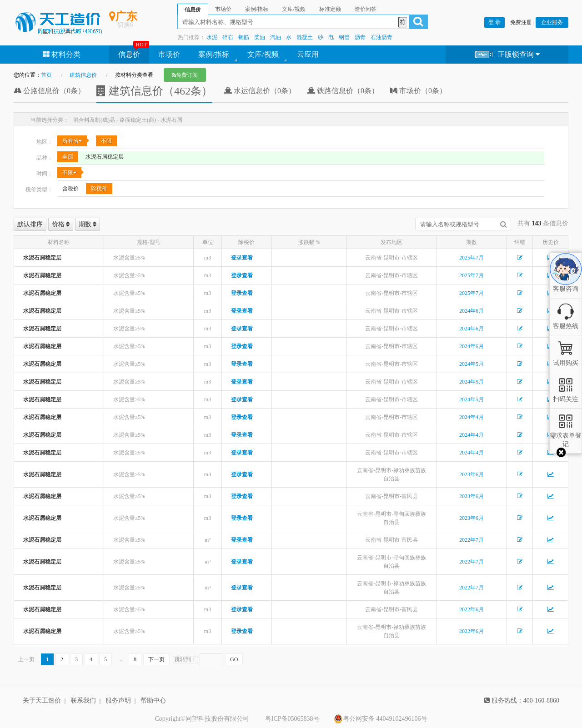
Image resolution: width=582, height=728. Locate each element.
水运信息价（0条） (260, 91)
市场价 (169, 54)
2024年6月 (472, 311)
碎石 (228, 37)
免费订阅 (185, 75)
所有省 (72, 141)
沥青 (360, 37)
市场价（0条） (418, 91)
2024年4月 (472, 417)
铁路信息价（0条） (343, 91)
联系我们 (83, 701)
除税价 (99, 189)
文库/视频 (263, 54)
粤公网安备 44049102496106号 (381, 719)
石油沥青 (381, 37)
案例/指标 (214, 54)
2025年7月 (472, 258)
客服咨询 (566, 281)
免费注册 (521, 22)
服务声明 (118, 701)
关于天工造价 (42, 701)
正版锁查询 (507, 55)
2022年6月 (472, 609)
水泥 (212, 37)
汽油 (276, 37)
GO (234, 659)
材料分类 (62, 54)
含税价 (70, 189)
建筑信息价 (83, 75)
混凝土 (305, 37)
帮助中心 (153, 701)
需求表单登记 (566, 436)
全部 (68, 157)
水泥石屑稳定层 (105, 157)
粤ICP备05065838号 (292, 719)
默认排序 (30, 224)
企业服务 (552, 22)
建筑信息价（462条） (154, 91)
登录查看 (242, 258)
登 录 (494, 22)
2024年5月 (472, 364)
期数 (88, 224)
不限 (106, 141)
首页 (46, 75)
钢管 (344, 37)
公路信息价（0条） (49, 91)
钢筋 (244, 37)
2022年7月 (472, 540)
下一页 (156, 659)
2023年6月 (472, 474)
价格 (61, 224)
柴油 (260, 37)
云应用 (308, 54)
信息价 (129, 54)
